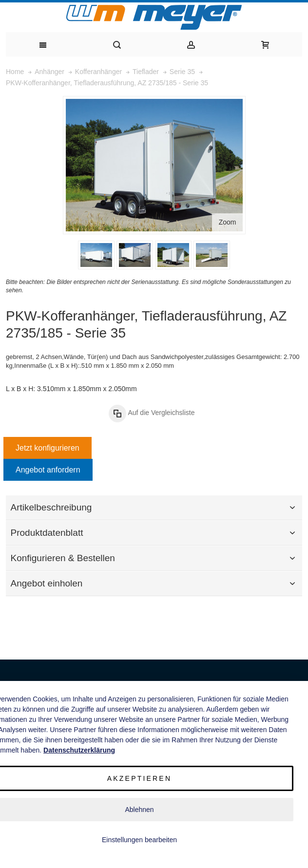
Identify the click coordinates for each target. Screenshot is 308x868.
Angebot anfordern (48, 470)
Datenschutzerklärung (79, 750)
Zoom (228, 222)
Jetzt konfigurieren (48, 448)
